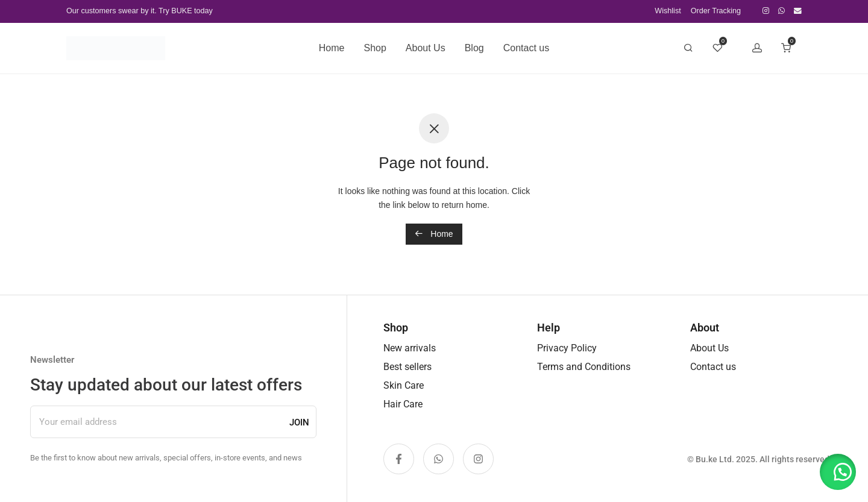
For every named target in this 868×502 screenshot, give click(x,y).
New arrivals (410, 348)
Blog (474, 48)
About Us (426, 48)
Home (332, 48)
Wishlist (668, 11)
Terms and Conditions (584, 367)
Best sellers (407, 367)
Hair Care (403, 404)
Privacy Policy (567, 348)
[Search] (688, 48)
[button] (838, 472)
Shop (375, 48)
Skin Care (404, 385)
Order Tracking (716, 11)
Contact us (526, 48)
